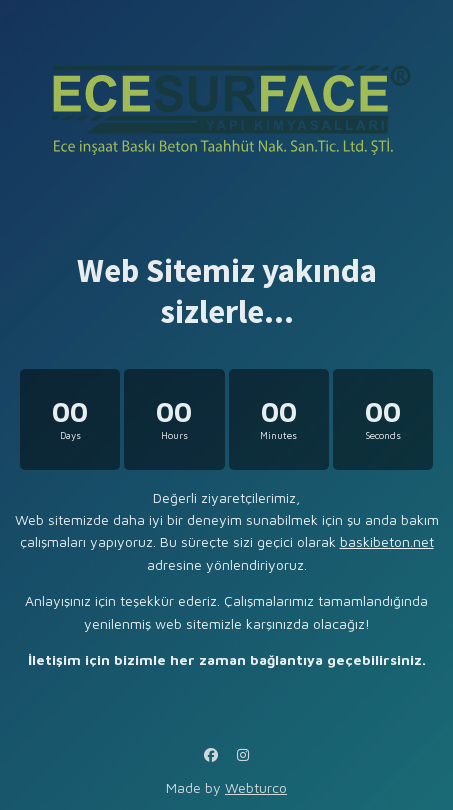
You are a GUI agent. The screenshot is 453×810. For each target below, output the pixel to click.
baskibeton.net (387, 541)
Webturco (256, 787)
